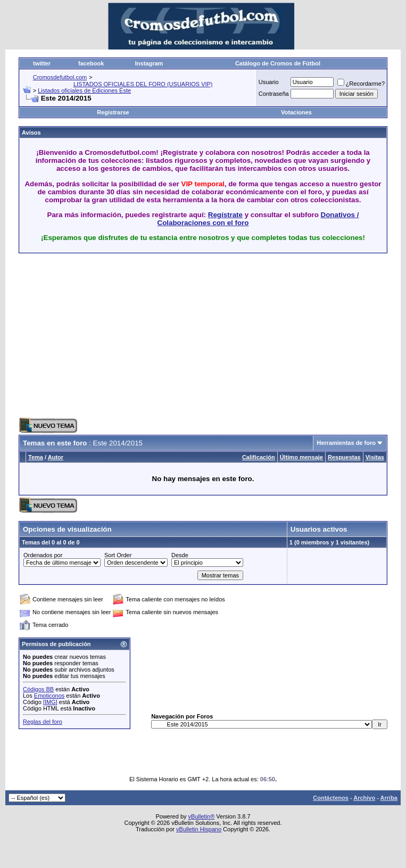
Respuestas (344, 457)
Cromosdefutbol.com (60, 77)
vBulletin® (202, 816)
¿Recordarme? (361, 84)
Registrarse (113, 112)
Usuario (269, 82)
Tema (36, 457)
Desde (180, 555)
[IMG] (50, 702)
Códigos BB (38, 689)
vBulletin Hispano (199, 829)
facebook (91, 63)
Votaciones (296, 112)
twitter (42, 63)
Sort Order (118, 555)
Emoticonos (49, 696)
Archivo (364, 798)
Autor (56, 457)
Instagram (149, 63)
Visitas (375, 457)
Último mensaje (301, 457)
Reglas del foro (43, 722)
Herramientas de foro (346, 443)
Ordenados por (43, 555)
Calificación (259, 457)
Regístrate (225, 215)
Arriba (389, 798)
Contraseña (274, 94)
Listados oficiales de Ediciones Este (84, 90)
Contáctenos (331, 798)
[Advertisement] (143, 336)
